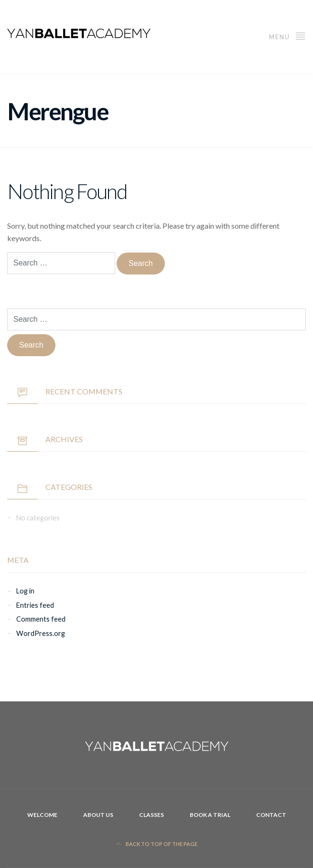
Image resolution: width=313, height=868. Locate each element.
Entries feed (35, 605)
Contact (271, 815)
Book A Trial (210, 815)
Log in (25, 591)
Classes (151, 815)
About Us (98, 815)
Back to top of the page (157, 844)
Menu (287, 36)
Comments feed (41, 619)
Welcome (42, 815)
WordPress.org (41, 633)
